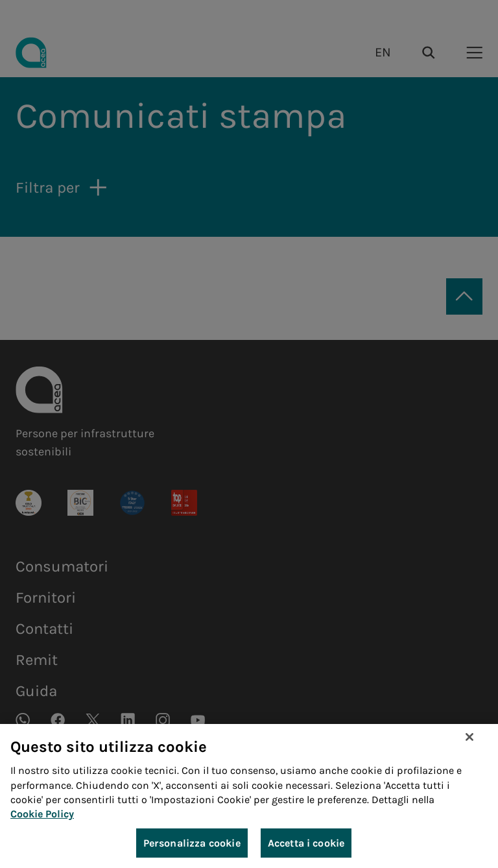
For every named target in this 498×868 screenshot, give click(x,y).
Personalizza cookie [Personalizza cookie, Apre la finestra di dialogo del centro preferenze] (192, 844)
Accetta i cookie (306, 844)
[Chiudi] (469, 739)
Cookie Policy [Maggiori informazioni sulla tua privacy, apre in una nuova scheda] (42, 816)
